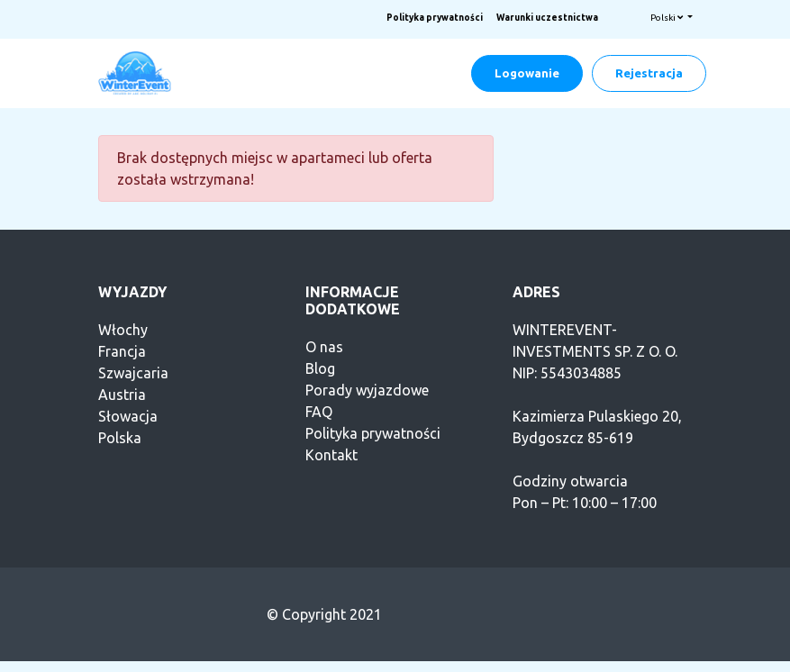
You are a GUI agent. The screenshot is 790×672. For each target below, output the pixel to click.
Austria (122, 395)
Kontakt (331, 455)
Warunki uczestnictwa (547, 18)
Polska (120, 438)
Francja (122, 351)
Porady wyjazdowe (367, 390)
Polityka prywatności (435, 18)
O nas (324, 347)
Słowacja (128, 416)
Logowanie (527, 73)
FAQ (319, 412)
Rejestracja (649, 73)
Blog (320, 368)
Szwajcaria (133, 373)
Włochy (123, 330)
